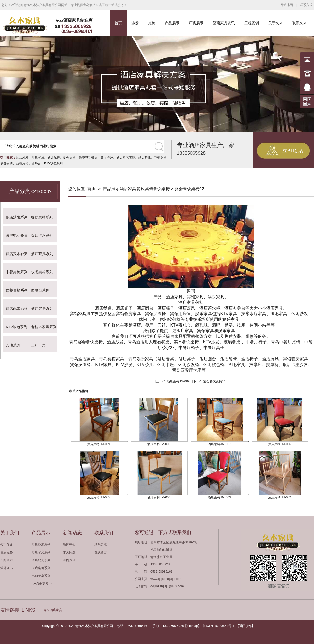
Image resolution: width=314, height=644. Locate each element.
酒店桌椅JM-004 (159, 497)
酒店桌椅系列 (41, 568)
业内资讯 (69, 560)
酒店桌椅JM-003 (219, 497)
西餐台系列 (40, 290)
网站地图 (287, 5)
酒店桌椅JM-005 (98, 497)
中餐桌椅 (160, 158)
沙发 (135, 23)
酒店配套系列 (17, 309)
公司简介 (7, 544)
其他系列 (13, 345)
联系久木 (300, 23)
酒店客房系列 (42, 309)
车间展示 (7, 560)
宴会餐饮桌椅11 (214, 381)
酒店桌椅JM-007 (219, 444)
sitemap (192, 626)
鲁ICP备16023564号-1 (218, 626)
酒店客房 (38, 158)
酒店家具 (128, 189)
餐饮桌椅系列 (42, 217)
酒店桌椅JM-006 (280, 444)
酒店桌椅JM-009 (178, 381)
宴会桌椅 (69, 158)
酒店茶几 (144, 158)
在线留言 (101, 552)
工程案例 (252, 23)
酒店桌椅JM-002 (280, 497)
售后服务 (7, 552)
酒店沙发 (22, 158)
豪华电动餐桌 (88, 158)
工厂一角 (38, 345)
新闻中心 (69, 544)
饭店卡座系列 (42, 235)
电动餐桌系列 (41, 576)
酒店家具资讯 (224, 23)
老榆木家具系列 (44, 327)
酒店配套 (54, 158)
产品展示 (172, 23)
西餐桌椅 (22, 163)
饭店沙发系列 (17, 217)
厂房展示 (196, 23)
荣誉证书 (7, 568)
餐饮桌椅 (145, 189)
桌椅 (152, 23)
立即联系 (293, 151)
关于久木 (276, 23)
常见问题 (69, 552)
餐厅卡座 (107, 158)
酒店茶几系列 (42, 254)
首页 (118, 23)
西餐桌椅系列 (17, 290)
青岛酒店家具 (53, 610)
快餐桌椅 (7, 163)
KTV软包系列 (53, 163)
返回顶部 (245, 626)
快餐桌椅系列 (42, 272)
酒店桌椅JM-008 (159, 444)
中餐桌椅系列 (17, 272)
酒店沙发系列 (41, 544)
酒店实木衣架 (126, 158)
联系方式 (306, 5)
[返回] (191, 291)
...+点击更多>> (42, 584)
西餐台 (36, 163)
